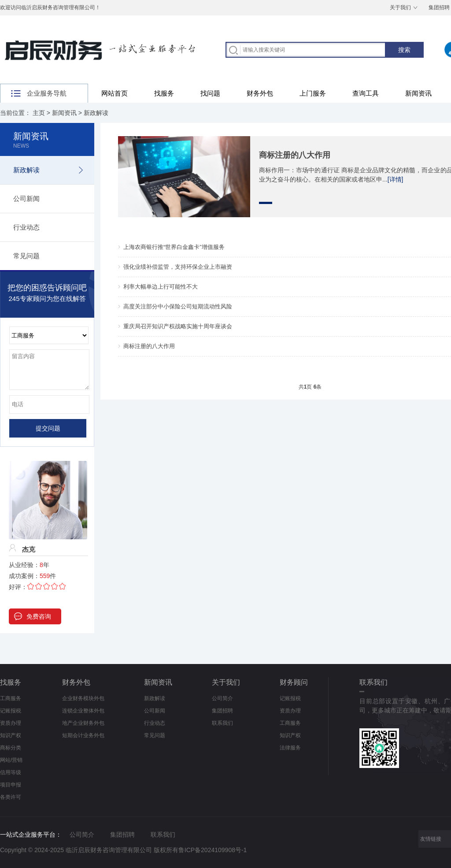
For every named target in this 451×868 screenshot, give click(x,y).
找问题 (210, 93)
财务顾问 (294, 682)
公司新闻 (26, 198)
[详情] (396, 179)
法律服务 (290, 748)
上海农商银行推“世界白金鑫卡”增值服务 (174, 247)
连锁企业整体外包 (83, 711)
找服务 (164, 93)
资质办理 (11, 723)
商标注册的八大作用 (295, 155)
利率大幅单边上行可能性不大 (161, 287)
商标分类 (11, 748)
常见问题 (26, 256)
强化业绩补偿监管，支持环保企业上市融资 (178, 267)
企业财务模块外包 (83, 698)
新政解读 (96, 113)
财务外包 (260, 93)
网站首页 (115, 93)
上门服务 (313, 93)
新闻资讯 (418, 93)
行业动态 (26, 227)
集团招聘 (222, 711)
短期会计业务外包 (83, 735)
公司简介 (222, 698)
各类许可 (11, 797)
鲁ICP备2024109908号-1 (213, 850)
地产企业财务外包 (83, 723)
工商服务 (11, 698)
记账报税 (11, 711)
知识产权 (11, 735)
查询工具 (366, 93)
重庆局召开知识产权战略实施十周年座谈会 (178, 326)
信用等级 (11, 772)
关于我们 (400, 7)
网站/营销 (11, 760)
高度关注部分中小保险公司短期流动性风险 (178, 306)
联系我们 (222, 723)
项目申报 (11, 785)
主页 (39, 113)
